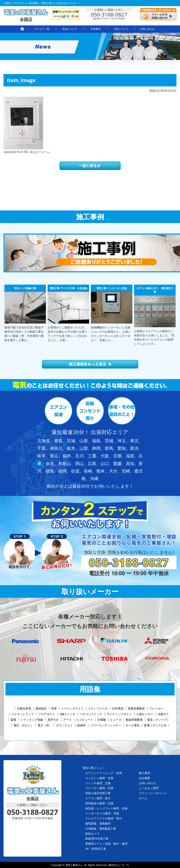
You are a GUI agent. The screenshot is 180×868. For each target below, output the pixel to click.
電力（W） (45, 725)
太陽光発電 (24, 708)
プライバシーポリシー (153, 793)
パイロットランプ (22, 714)
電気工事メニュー (94, 768)
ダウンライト (64, 725)
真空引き (53, 720)
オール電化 (133, 725)
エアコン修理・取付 (98, 798)
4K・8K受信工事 (96, 849)
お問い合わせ (147, 783)
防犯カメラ (92, 834)
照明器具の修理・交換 (99, 803)
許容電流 (118, 708)
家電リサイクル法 (155, 725)
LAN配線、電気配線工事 (101, 829)
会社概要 (144, 778)
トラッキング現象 (32, 720)
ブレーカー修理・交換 (99, 788)
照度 (54, 708)
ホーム (143, 798)
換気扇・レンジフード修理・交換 (106, 808)
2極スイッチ (67, 714)
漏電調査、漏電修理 (98, 823)
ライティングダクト (119, 714)
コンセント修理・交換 (99, 778)
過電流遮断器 (136, 708)
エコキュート (85, 720)
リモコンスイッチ (91, 714)
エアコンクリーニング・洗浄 (104, 773)
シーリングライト (72, 708)
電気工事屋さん (74, 865)
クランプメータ (98, 708)
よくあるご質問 (149, 788)
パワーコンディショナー (106, 725)
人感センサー (145, 714)
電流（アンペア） (158, 720)
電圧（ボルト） (23, 725)
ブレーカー (156, 708)
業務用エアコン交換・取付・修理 (106, 844)
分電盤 (102, 720)
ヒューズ (116, 720)
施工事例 (144, 773)
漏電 (13, 720)
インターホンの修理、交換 (102, 813)
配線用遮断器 (134, 720)
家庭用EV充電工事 (97, 839)
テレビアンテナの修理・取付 (104, 818)
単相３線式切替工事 (98, 793)
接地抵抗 (41, 708)
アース (67, 720)
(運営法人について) (118, 865)
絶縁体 (81, 725)
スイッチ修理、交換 (98, 783)
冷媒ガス (163, 714)
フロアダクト (47, 714)
